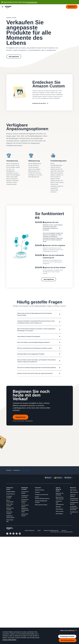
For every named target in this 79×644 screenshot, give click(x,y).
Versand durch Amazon (25, 492)
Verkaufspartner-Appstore (74, 503)
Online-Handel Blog (10, 521)
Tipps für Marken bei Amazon (58, 489)
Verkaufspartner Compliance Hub (74, 499)
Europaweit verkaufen (9, 497)
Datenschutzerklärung (30, 530)
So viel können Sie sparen (32, 2)
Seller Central (73, 490)
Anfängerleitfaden (11, 492)
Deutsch (49, 478)
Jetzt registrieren (14, 56)
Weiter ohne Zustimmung (67, 630)
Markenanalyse (59, 509)
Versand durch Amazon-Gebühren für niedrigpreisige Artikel (25, 508)
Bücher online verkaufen (10, 505)
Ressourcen (73, 488)
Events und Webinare (73, 495)
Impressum (64, 530)
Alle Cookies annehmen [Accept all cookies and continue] (68, 640)
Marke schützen (60, 511)
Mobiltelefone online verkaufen (10, 517)
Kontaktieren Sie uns (74, 513)
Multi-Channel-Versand (25, 515)
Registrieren (21, 417)
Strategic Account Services (42, 495)
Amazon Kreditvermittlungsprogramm (42, 498)
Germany (59, 478)
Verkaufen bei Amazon (10, 488)
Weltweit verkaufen (40, 490)
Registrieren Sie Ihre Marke (60, 494)
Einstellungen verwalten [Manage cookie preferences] (67, 636)
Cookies (39, 530)
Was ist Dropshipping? (10, 501)
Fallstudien (58, 507)
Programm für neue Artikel (25, 496)
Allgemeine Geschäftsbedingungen (51, 530)
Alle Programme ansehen (41, 505)
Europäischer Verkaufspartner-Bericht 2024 (74, 508)
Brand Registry (59, 514)
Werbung (37, 492)
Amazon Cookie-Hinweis (9, 640)
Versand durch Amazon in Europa (25, 501)
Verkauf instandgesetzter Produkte (41, 502)
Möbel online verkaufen (9, 513)
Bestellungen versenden (25, 488)
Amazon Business (11, 494)
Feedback (69, 478)
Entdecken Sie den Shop (39, 103)
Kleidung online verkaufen (10, 509)
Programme (38, 488)
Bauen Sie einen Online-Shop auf (60, 498)
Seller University (74, 492)
